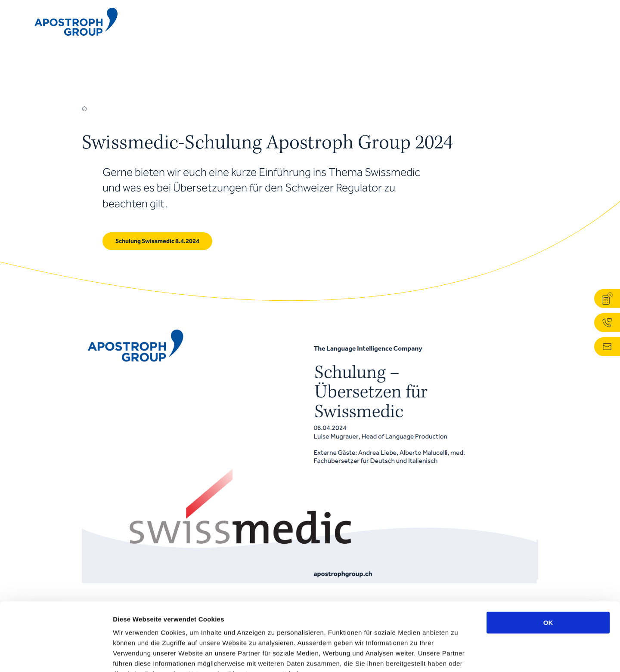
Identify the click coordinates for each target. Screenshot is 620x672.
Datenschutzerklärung (308, 620)
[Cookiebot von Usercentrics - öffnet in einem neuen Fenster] (56, 655)
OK (548, 559)
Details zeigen (458, 655)
